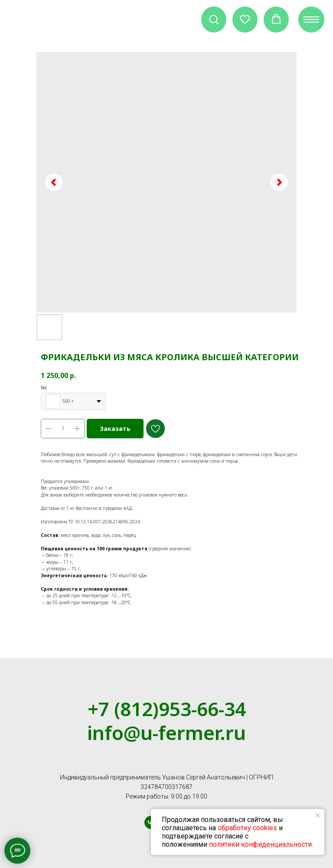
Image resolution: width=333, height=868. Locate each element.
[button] (214, 19)
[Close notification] (318, 815)
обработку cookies (247, 828)
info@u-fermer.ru (166, 733)
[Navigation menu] (311, 20)
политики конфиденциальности (260, 844)
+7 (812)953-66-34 (167, 709)
